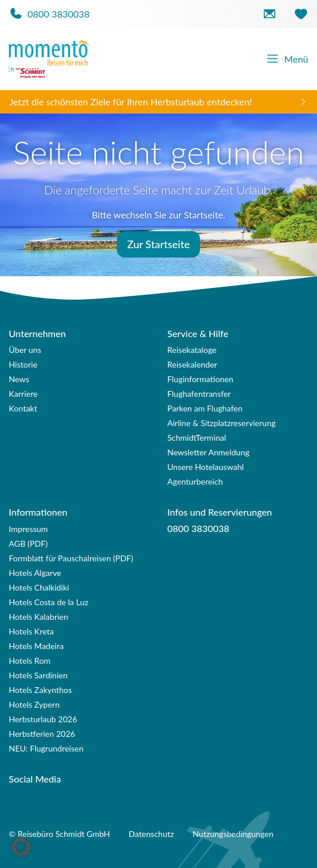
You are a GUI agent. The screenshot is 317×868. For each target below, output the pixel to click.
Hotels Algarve (35, 573)
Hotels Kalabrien (39, 617)
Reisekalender (192, 364)
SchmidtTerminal (197, 438)
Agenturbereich (195, 481)
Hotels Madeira (36, 646)
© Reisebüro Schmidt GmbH (59, 834)
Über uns (25, 350)
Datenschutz (151, 834)
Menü (287, 59)
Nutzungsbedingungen (233, 834)
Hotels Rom (30, 661)
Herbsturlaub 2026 (43, 719)
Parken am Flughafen (205, 408)
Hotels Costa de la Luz (49, 602)
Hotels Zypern (34, 704)
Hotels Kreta (31, 631)
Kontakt (23, 408)
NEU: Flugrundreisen (46, 748)
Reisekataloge (192, 350)
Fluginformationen (200, 379)
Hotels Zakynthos (40, 690)
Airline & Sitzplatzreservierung (221, 423)
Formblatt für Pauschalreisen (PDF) (71, 558)
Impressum (28, 529)
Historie (23, 364)
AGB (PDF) (28, 543)
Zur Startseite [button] (158, 244)
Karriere (23, 394)
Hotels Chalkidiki (39, 587)
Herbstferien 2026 (42, 734)
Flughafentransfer (199, 394)
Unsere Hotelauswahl (206, 467)
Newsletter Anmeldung (209, 452)
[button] (21, 847)
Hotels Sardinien (38, 675)
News (19, 379)
